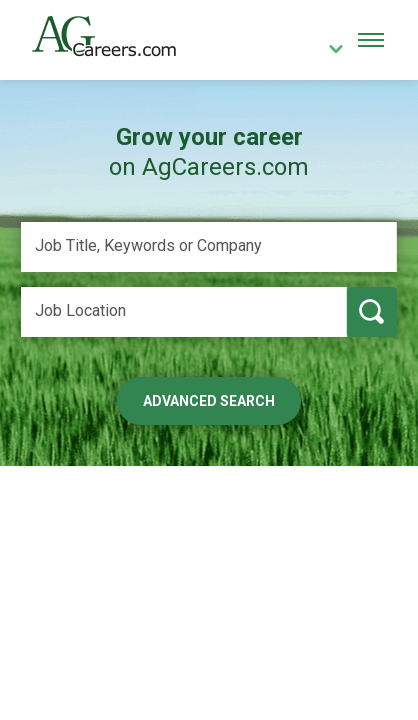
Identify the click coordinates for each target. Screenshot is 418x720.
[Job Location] (184, 312)
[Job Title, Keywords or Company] (209, 247)
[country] (329, 51)
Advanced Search (209, 401)
